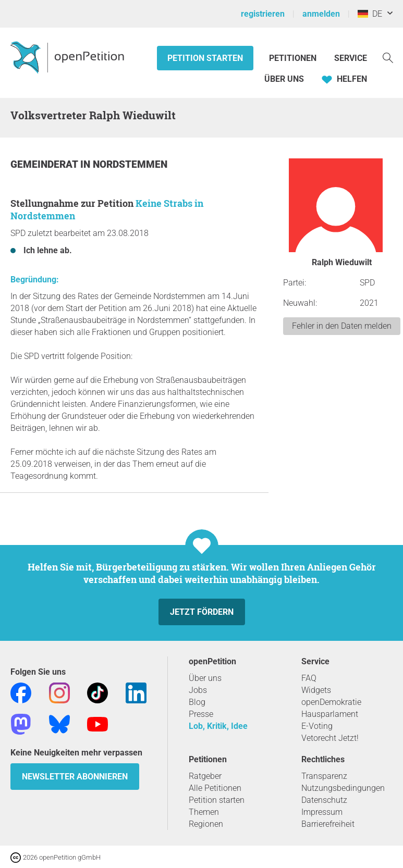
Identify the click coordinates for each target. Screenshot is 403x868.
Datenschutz (324, 800)
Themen (204, 812)
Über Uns (284, 79)
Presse (201, 714)
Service (351, 58)
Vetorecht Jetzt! (330, 738)
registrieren (263, 14)
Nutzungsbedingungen (343, 788)
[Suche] (388, 57)
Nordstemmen (130, 164)
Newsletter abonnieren (75, 777)
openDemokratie (331, 702)
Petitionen (294, 58)
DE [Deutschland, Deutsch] (370, 14)
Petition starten (205, 58)
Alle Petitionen (215, 788)
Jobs (198, 690)
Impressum (322, 812)
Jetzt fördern (202, 612)
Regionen (206, 824)
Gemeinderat (45, 164)
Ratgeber (205, 776)
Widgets (316, 690)
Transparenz (324, 776)
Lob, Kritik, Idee (218, 726)
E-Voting (317, 726)
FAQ (309, 678)
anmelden (321, 14)
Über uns (205, 678)
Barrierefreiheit (328, 824)
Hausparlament (330, 714)
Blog (197, 702)
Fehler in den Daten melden (342, 326)
